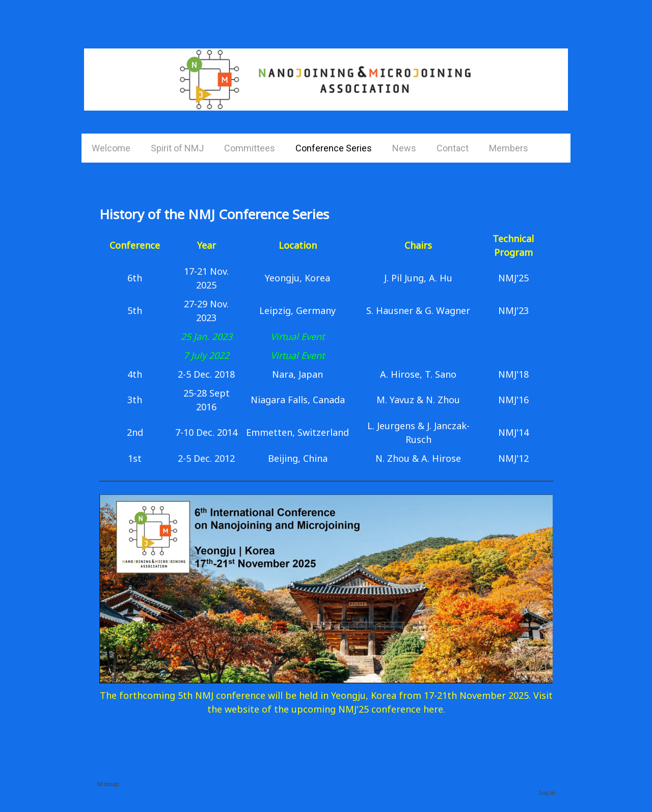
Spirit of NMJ (177, 148)
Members (509, 148)
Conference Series (334, 148)
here (433, 709)
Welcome (111, 148)
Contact (453, 148)
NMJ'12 (513, 458)
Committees (250, 148)
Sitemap (108, 784)
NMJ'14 (513, 432)
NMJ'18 (513, 374)
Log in (547, 792)
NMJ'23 (513, 310)
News (404, 148)
